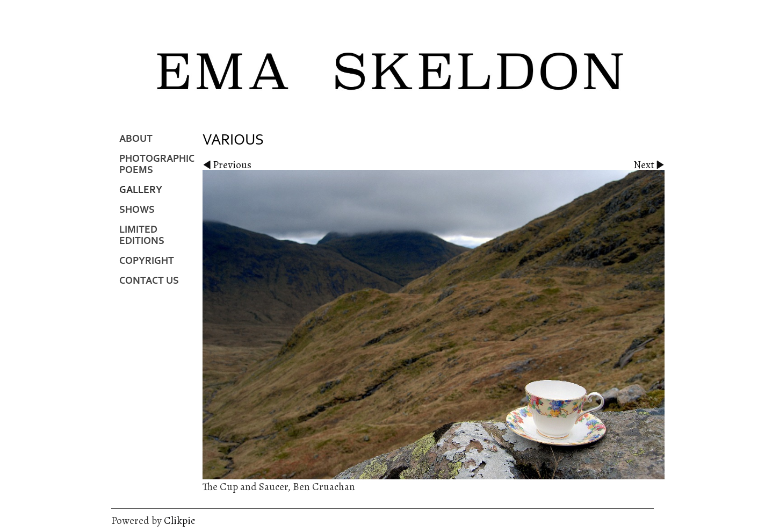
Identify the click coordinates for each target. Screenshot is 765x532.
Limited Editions (142, 235)
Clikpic (179, 520)
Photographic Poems (157, 164)
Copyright (147, 261)
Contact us (149, 281)
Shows (137, 210)
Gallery (141, 190)
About (136, 139)
